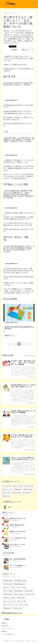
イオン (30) (22, 601)
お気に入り (26, 50)
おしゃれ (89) (18, 486)
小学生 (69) (8, 584)
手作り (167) (17, 608)
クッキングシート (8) (10, 605)
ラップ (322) (22, 588)
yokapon (12, 546)
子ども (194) (19, 594)
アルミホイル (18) (10, 601)
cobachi (26, 450)
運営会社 (4, 623)
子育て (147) (28, 489)
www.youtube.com (12, 100)
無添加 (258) (8, 581)
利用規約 (4, 631)
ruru (28, 377)
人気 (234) (21, 598)
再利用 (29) (8, 594)
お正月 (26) (29, 486)
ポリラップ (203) (9, 588)
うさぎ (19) (7, 486)
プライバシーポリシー (8, 629)
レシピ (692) (8, 591)
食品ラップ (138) (9, 598)
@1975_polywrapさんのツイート (12, 613)
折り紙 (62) (17, 493)
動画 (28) (18, 489)
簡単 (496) (27, 493)
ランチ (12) (24, 605)
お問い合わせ (5, 626)
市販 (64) (7, 608)
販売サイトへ (10, 335)
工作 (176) (6, 493)
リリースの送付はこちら (8, 634)
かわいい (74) (7, 489)
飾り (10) (6, 496)
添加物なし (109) (21, 581)
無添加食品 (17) (19, 584)
